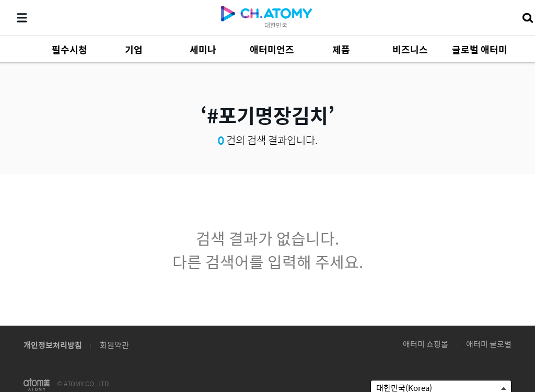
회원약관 (114, 345)
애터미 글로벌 (489, 344)
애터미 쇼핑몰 (426, 344)
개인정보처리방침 (53, 345)
